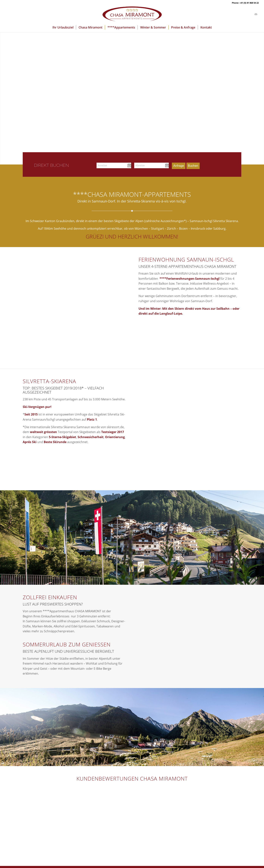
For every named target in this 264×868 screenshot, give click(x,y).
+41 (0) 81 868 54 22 (249, 3)
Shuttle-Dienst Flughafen (40, 825)
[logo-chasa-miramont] (132, 14)
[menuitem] (63, 27)
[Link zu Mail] (256, 14)
